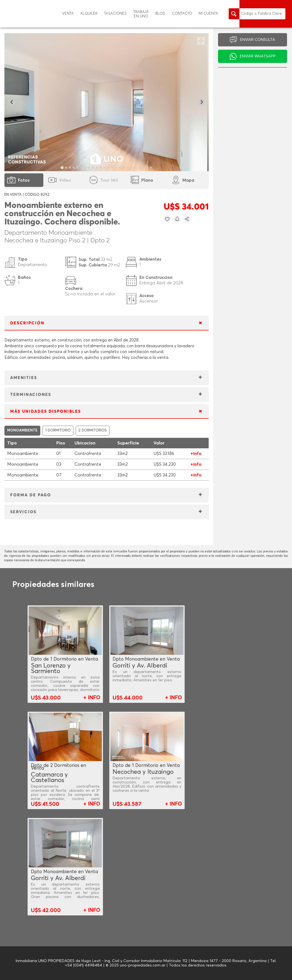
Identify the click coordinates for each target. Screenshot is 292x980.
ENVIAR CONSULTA (258, 40)
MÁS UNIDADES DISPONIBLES (46, 411)
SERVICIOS (23, 512)
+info (196, 454)
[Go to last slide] (12, 102)
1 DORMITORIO (58, 431)
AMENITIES (24, 378)
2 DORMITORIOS (93, 431)
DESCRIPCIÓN (27, 323)
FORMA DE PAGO (31, 495)
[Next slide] (201, 102)
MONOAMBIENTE (22, 431)
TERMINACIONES (31, 395)
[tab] (62, 167)
